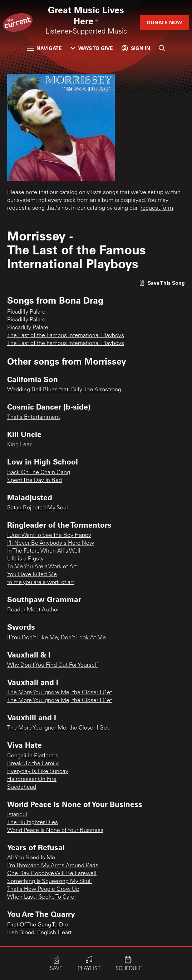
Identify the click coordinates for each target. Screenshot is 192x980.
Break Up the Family (33, 764)
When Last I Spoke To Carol (41, 897)
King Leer (19, 445)
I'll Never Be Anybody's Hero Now (51, 543)
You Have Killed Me (32, 575)
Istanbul (17, 815)
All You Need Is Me (31, 858)
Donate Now (164, 22)
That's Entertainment (34, 417)
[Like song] (162, 283)
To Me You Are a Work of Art (42, 567)
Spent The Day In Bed (35, 481)
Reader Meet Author (33, 610)
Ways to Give (92, 48)
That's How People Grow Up (43, 889)
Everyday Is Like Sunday (38, 772)
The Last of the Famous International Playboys (66, 336)
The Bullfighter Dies (33, 823)
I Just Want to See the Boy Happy (49, 535)
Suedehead (22, 787)
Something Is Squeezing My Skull (50, 882)
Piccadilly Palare (28, 328)
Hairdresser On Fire (32, 780)
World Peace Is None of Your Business (55, 831)
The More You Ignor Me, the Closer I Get (58, 728)
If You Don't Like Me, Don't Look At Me (56, 638)
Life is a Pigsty (25, 559)
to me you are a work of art (41, 583)
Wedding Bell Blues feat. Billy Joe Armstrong (64, 390)
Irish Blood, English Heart (39, 933)
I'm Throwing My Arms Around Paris (53, 866)
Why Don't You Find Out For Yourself (53, 665)
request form (157, 208)
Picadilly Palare (26, 312)
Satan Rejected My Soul (38, 508)
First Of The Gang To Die (38, 925)
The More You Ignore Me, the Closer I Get (60, 693)
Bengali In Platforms (33, 756)
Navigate (44, 48)
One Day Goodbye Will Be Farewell (52, 874)
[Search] (162, 48)
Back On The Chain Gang (39, 473)
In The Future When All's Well (44, 551)
